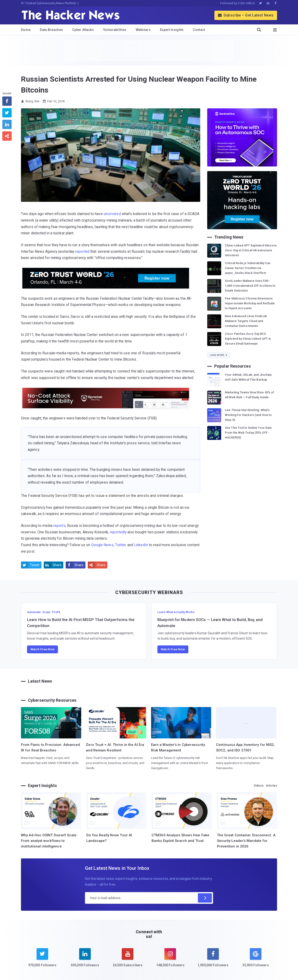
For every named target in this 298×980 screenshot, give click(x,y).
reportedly (118, 532)
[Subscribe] (205, 898)
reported (82, 251)
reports (59, 526)
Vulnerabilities (115, 30)
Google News (102, 545)
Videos (259, 786)
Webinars (143, 30)
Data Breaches (51, 30)
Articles (271, 786)
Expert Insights (172, 30)
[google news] (256, 958)
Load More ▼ (219, 355)
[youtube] (128, 960)
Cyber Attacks (83, 30)
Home (26, 30)
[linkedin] (85, 960)
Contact (199, 30)
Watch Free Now (42, 649)
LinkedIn (141, 545)
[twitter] (42, 960)
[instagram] (170, 960)
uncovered (112, 214)
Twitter (121, 545)
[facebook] (213, 960)
